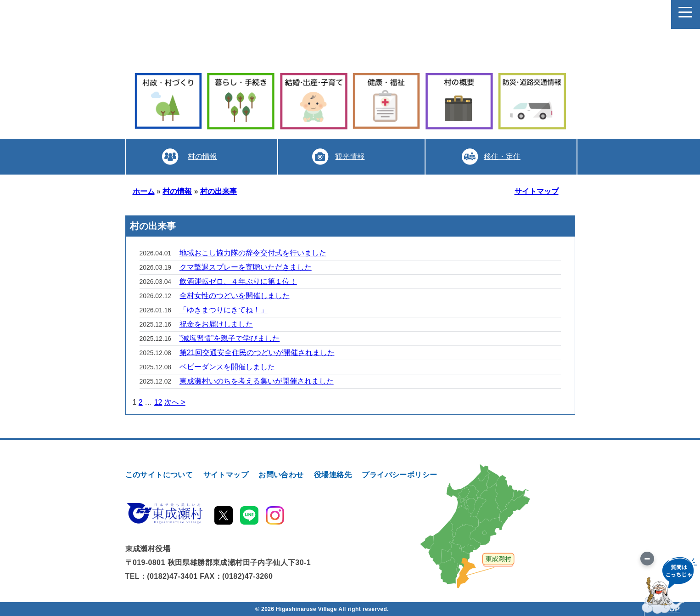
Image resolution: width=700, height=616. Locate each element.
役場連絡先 (333, 475)
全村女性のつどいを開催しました (235, 296)
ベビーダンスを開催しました (227, 367)
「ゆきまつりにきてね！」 (224, 310)
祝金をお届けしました (216, 324)
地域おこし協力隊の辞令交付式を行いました (253, 253)
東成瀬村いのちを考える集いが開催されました (257, 381)
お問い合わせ (281, 475)
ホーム (144, 191)
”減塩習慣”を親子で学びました (230, 338)
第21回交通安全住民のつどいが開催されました (257, 353)
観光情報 (350, 156)
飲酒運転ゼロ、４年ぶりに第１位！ (238, 281)
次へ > (175, 402)
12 (158, 402)
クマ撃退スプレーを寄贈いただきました (246, 267)
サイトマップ (537, 191)
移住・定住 (502, 156)
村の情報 (202, 156)
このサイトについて (159, 475)
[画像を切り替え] (647, 559)
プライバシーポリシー (399, 475)
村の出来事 (218, 191)
